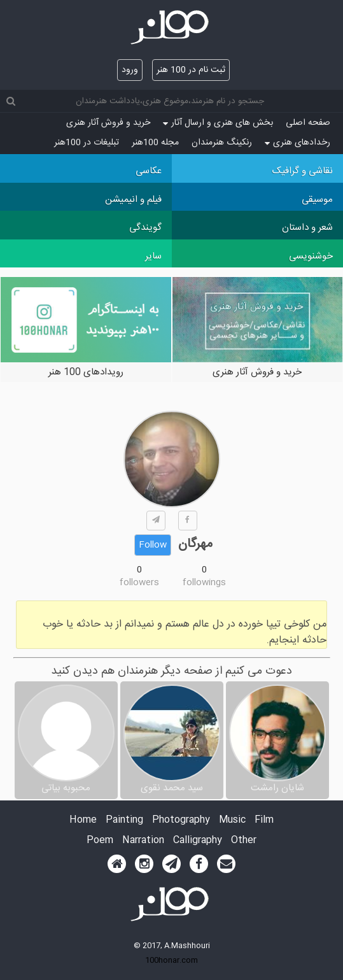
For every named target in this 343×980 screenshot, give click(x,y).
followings (204, 583)
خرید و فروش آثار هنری (108, 123)
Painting (124, 820)
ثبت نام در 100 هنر (191, 70)
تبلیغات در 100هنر (87, 143)
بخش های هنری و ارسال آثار (218, 123)
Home (83, 820)
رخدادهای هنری (297, 143)
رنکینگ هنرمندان (222, 143)
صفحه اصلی (308, 123)
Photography (181, 820)
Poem (100, 841)
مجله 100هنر (155, 143)
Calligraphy (198, 841)
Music (232, 820)
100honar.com (171, 960)
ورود (130, 70)
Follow (153, 545)
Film (264, 820)
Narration (143, 841)
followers (139, 583)
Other (244, 841)
